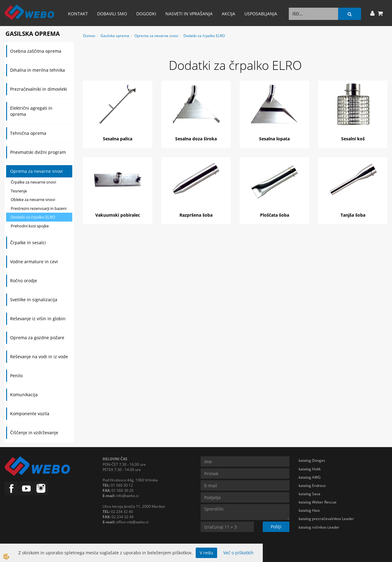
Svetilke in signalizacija (34, 300)
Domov (89, 36)
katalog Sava (309, 494)
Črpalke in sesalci (28, 243)
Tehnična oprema (28, 133)
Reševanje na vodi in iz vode (39, 357)
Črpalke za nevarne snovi (33, 182)
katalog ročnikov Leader (319, 527)
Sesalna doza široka (196, 139)
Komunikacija (24, 395)
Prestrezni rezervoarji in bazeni (39, 208)
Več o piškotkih (238, 553)
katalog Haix (309, 510)
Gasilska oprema (115, 36)
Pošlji (276, 527)
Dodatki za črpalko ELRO (33, 217)
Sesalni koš (353, 139)
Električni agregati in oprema (31, 111)
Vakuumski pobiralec (118, 215)
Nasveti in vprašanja (189, 14)
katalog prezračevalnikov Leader (326, 519)
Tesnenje (19, 191)
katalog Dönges (312, 460)
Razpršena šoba (196, 215)
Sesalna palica (118, 139)
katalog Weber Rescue (318, 502)
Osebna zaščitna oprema (36, 51)
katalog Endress (312, 486)
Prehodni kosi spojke (30, 226)
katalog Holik (310, 469)
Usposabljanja (261, 14)
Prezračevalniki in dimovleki (39, 89)
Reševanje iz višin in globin (38, 319)
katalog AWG (310, 477)
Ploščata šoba (275, 215)
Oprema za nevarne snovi (36, 171)
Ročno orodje (24, 281)
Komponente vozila (30, 414)
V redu (206, 553)
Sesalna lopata (274, 139)
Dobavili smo (112, 14)
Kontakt (78, 14)
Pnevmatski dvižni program (38, 152)
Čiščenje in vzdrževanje (34, 433)
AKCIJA (228, 14)
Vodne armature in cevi (34, 262)
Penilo (16, 376)
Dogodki (146, 14)
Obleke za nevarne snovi (33, 199)
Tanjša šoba (353, 215)
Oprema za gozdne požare (37, 338)
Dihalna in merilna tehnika (38, 70)
